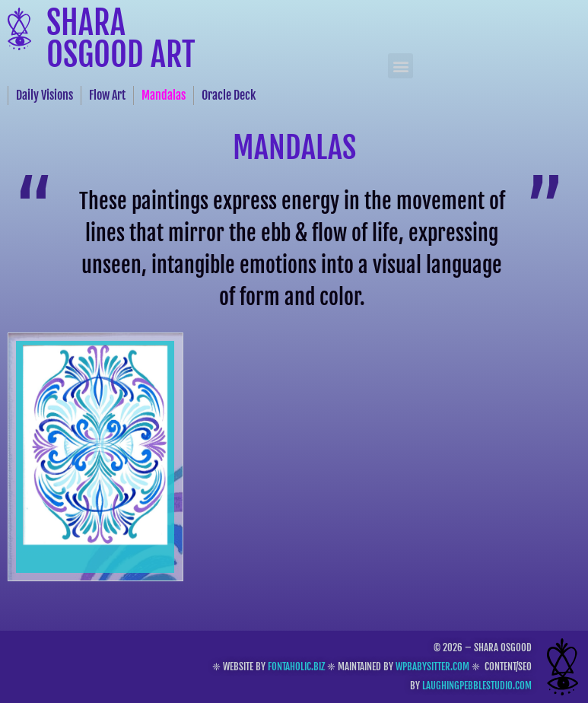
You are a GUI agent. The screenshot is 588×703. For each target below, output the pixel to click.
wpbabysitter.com (432, 666)
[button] (400, 66)
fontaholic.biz (296, 666)
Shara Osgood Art (121, 39)
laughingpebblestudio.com (477, 686)
